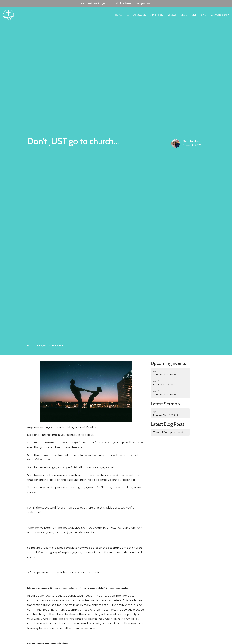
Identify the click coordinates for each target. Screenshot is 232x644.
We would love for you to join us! (116, 3)
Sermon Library (220, 15)
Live (203, 15)
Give (194, 15)
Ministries (157, 15)
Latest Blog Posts (168, 424)
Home (118, 15)
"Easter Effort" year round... (169, 432)
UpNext (172, 15)
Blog (184, 15)
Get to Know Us (136, 15)
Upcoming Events (168, 363)
